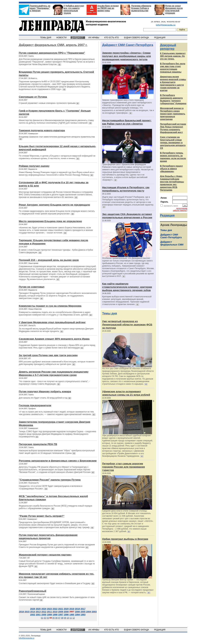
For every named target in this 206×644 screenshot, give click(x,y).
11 (71, 618)
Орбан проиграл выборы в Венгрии (125, 539)
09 (65, 618)
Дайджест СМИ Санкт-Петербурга (128, 45)
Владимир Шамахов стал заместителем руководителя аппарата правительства (57, 137)
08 (62, 618)
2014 (33, 612)
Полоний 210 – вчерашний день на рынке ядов (49, 260)
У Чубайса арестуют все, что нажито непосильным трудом (74, 9)
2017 (83, 609)
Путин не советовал (32, 287)
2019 (72, 609)
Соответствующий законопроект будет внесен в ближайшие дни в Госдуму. (55, 583)
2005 (83, 612)
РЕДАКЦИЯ (160, 38)
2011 (49, 612)
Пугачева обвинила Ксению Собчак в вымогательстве (141, 8)
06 (56, 618)
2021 (61, 609)
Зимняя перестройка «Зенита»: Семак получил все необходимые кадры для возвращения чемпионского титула (127, 56)
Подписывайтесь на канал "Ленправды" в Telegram (40, 8)
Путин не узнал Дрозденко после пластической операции (174, 9)
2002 (33, 615)
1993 (83, 615)
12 (74, 618)
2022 (55, 609)
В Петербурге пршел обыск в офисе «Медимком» (171, 169)
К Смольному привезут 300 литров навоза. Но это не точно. (173, 56)
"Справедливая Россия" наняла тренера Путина (50, 480)
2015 (27, 612)
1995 (72, 615)
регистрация (182, 208)
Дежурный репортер (168, 47)
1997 (61, 615)
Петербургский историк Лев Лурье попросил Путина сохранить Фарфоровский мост (173, 128)
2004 (89, 612)
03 (48, 618)
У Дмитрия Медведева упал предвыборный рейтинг (52, 322)
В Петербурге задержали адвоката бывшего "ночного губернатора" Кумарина (173, 99)
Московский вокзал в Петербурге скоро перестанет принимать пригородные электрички (173, 114)
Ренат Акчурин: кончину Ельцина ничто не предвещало (54, 205)
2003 (94, 612)
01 (42, 618)
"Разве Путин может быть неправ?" (42, 516)
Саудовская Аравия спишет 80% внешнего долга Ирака (54, 339)
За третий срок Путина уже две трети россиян (48, 355)
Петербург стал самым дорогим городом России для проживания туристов (124, 467)
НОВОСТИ (62, 38)
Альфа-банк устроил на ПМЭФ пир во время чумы (108, 8)
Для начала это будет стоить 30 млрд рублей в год (43, 398)
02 (45, 618)
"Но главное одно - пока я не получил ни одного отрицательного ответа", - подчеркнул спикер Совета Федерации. (54, 383)
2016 (21, 612)
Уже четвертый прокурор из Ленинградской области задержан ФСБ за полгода (127, 324)
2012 (44, 612)
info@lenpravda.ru (166, 25)
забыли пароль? (180, 210)
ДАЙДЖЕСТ (78, 38)
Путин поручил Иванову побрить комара (45, 391)
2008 (66, 612)
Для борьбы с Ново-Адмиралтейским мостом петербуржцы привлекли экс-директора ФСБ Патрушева (172, 183)
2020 (66, 609)
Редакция (167, 215)
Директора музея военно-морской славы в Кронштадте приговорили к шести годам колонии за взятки (173, 84)
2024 (44, 609)
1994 (77, 615)
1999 (49, 615)
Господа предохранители (35, 405)
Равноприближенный (33, 591)
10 (68, 618)
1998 (55, 615)
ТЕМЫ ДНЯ (46, 38)
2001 (38, 615)
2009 (61, 612)
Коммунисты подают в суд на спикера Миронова (50, 306)
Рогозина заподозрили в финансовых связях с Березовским (58, 461)
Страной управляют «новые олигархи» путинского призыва (47, 103)
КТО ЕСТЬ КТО (112, 38)
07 (59, 618)
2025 (38, 609)
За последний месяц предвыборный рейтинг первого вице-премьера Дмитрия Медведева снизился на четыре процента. (56, 330)
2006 (77, 612)
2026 (33, 609)
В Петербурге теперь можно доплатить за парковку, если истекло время (173, 157)
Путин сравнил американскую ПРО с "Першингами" (52, 53)
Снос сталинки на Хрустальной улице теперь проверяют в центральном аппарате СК (173, 143)
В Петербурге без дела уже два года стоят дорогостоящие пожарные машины (173, 68)
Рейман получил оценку (34, 166)
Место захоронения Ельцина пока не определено (50, 221)
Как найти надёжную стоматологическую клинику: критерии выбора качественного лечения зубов (127, 287)
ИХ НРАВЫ (94, 38)
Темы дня (110, 313)
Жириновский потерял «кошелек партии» (45, 555)
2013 (38, 612)
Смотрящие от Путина (33, 97)
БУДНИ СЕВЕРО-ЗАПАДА (137, 38)
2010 (55, 612)
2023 (49, 609)
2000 (44, 615)
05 (54, 618)
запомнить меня (171, 206)
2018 (77, 609)
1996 (66, 615)
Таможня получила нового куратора (42, 130)
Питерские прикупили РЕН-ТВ (38, 444)
